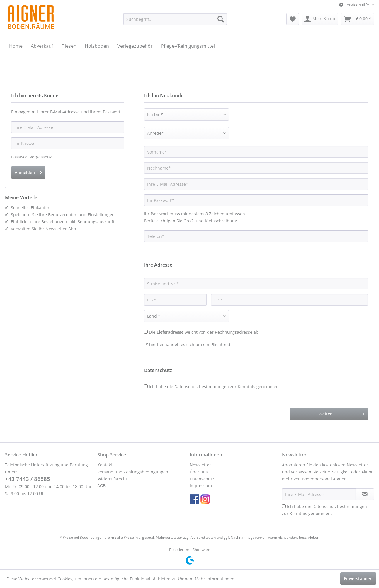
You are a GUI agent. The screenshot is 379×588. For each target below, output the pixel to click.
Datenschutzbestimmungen (202, 387)
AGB (101, 486)
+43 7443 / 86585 (28, 479)
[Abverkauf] (42, 46)
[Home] (16, 46)
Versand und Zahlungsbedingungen (133, 472)
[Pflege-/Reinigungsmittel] (188, 46)
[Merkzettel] (293, 19)
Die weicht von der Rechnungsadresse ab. (204, 332)
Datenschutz (202, 479)
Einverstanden (358, 578)
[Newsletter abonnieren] (365, 494)
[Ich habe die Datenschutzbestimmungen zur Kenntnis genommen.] (284, 506)
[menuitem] (175, 19)
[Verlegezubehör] (135, 46)
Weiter (341, 413)
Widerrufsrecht (112, 479)
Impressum (201, 486)
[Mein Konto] (320, 19)
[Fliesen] (69, 46)
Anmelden (28, 172)
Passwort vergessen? (31, 157)
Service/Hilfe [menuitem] (355, 5)
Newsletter (200, 465)
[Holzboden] (97, 46)
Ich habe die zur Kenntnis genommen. (214, 387)
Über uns (199, 472)
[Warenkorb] (358, 19)
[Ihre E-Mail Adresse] (319, 494)
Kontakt (105, 465)
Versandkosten (204, 537)
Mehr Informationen (215, 579)
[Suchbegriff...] (175, 19)
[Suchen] (221, 19)
